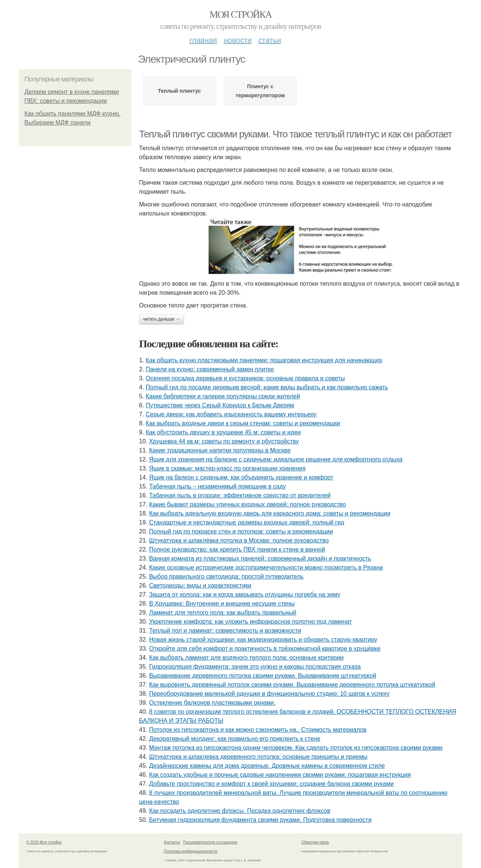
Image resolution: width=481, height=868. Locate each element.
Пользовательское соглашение (210, 842)
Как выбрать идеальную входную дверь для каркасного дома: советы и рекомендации (270, 513)
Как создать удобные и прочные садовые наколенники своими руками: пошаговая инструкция (280, 775)
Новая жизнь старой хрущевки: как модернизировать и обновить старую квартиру (263, 640)
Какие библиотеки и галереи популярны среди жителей (223, 396)
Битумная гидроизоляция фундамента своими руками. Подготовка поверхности (260, 820)
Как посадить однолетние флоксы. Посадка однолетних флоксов (240, 811)
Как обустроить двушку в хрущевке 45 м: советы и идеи (223, 432)
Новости (237, 40)
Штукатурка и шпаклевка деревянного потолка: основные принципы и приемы (258, 757)
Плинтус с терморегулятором (260, 91)
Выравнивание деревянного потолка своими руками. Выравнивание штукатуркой (263, 676)
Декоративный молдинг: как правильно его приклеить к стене (235, 739)
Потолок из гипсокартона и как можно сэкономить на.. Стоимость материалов (258, 730)
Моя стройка (240, 14)
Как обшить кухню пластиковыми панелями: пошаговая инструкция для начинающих (264, 360)
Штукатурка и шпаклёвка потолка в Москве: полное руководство (239, 540)
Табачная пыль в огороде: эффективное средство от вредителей (240, 495)
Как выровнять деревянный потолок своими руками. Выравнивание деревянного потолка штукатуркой (292, 685)
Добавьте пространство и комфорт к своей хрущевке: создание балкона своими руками (272, 784)
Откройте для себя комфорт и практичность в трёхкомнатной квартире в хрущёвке (265, 649)
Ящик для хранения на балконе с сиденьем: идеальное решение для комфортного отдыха (276, 459)
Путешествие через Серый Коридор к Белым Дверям (220, 405)
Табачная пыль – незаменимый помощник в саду (218, 486)
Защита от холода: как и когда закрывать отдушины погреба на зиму (245, 594)
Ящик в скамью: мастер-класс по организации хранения (227, 468)
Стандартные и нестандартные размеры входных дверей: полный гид (247, 522)
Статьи (269, 40)
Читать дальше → (162, 319)
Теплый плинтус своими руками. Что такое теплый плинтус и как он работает (295, 134)
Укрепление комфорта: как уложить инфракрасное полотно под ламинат (250, 622)
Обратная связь (315, 842)
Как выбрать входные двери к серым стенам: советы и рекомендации (243, 423)
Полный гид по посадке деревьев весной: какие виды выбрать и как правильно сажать (267, 387)
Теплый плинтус (179, 91)
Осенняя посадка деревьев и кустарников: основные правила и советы (245, 378)
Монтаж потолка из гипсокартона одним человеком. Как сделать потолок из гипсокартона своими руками (296, 748)
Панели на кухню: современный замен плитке (210, 369)
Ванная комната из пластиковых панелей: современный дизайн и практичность (260, 558)
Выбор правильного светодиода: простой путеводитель (226, 576)
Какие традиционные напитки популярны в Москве (220, 450)
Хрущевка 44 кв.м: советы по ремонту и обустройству (224, 441)
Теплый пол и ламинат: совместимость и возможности (225, 631)
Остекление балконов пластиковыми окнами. (212, 703)
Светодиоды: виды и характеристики (200, 585)
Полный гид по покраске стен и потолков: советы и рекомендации (241, 531)
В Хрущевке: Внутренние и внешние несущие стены (222, 604)
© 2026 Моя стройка (44, 842)
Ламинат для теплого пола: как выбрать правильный (223, 613)
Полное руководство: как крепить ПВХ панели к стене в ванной (237, 549)
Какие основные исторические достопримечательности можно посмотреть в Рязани (266, 567)
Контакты (172, 842)
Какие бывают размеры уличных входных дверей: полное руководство (248, 504)
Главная (203, 40)
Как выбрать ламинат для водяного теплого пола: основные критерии (247, 658)
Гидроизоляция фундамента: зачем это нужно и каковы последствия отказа (255, 667)
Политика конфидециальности (191, 851)
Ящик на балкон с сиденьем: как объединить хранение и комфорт (241, 477)
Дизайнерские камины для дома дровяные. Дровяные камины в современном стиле (267, 766)
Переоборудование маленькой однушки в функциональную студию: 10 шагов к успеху (269, 694)
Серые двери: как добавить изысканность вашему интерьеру (231, 414)
